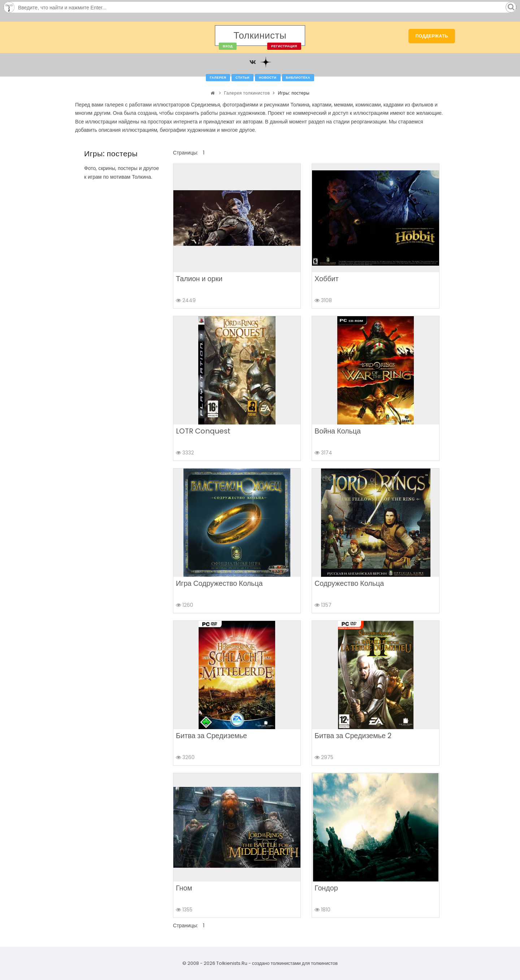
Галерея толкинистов (247, 93)
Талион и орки (199, 279)
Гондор (326, 888)
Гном (184, 888)
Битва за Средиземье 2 (353, 736)
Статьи (242, 78)
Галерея (218, 78)
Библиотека (298, 78)
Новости (268, 78)
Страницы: (185, 153)
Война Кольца (338, 431)
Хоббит (326, 279)
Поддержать (432, 36)
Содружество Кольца (349, 583)
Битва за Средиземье (211, 736)
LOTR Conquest (203, 431)
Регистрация (284, 46)
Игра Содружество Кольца (219, 583)
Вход (228, 46)
